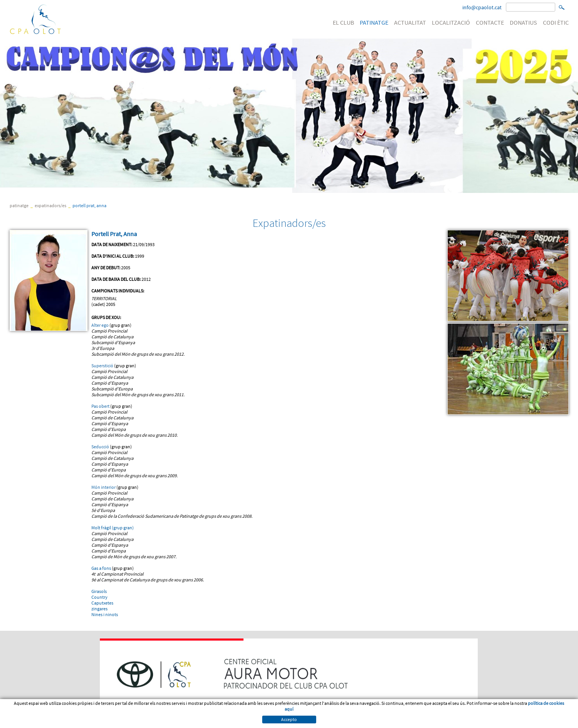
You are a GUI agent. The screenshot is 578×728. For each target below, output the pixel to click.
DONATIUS (523, 22)
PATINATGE (374, 22)
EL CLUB (343, 22)
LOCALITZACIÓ (451, 22)
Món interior (104, 487)
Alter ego (100, 325)
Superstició (102, 366)
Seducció (100, 447)
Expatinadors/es (51, 205)
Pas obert (100, 406)
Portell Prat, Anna (89, 205)
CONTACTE (490, 22)
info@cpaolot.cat (482, 7)
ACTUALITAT (410, 22)
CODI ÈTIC (556, 22)
